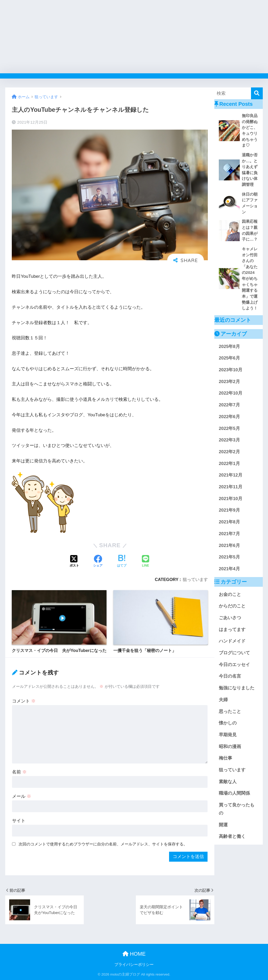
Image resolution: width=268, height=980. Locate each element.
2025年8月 (229, 347)
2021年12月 (231, 475)
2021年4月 (229, 569)
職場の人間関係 (234, 793)
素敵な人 (228, 782)
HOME (134, 954)
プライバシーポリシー (134, 965)
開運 (223, 825)
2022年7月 (229, 405)
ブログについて (234, 653)
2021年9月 (229, 510)
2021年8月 (229, 522)
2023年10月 (231, 370)
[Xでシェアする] (74, 562)
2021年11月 (231, 487)
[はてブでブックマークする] (122, 562)
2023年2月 (229, 382)
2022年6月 (229, 417)
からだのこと (232, 606)
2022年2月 (229, 452)
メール (22, 796)
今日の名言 (230, 676)
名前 (19, 772)
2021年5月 (229, 557)
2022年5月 (229, 428)
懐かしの (228, 723)
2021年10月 (231, 499)
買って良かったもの (237, 809)
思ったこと (230, 712)
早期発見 (228, 735)
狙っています (195, 579)
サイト (19, 821)
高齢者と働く (232, 836)
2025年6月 (229, 358)
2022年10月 (231, 393)
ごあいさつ (230, 618)
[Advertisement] (134, 37)
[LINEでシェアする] (146, 562)
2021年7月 (229, 534)
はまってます (232, 630)
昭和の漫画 (230, 747)
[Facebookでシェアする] (98, 562)
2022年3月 (229, 440)
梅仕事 (225, 758)
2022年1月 (229, 464)
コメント (24, 701)
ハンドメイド (232, 641)
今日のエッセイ (234, 665)
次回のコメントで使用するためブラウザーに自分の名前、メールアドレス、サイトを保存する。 (103, 844)
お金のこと (230, 594)
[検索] (257, 93)
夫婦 (223, 700)
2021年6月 (229, 546)
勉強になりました (237, 688)
